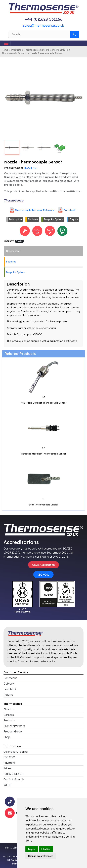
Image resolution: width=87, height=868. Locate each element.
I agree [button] (32, 849)
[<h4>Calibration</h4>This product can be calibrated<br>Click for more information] (37, 230)
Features (33, 219)
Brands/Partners (14, 726)
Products (16, 50)
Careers (9, 715)
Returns (8, 695)
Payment (9, 763)
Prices (7, 768)
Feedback (10, 689)
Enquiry (74, 219)
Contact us (10, 678)
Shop (7, 737)
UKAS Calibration (43, 565)
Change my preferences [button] (41, 856)
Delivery (9, 684)
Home (5, 50)
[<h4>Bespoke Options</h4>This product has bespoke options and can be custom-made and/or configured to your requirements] (25, 230)
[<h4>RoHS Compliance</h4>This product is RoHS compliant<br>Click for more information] (50, 230)
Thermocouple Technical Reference (35, 210)
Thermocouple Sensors (37, 50)
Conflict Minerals (14, 779)
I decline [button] (46, 849)
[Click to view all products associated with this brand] (14, 201)
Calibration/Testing (16, 752)
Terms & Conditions (13, 848)
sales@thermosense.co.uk (43, 25)
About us (9, 709)
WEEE (7, 785)
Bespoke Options (54, 219)
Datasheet (69, 210)
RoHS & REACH (14, 774)
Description (15, 219)
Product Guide (13, 731)
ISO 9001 (43, 575)
